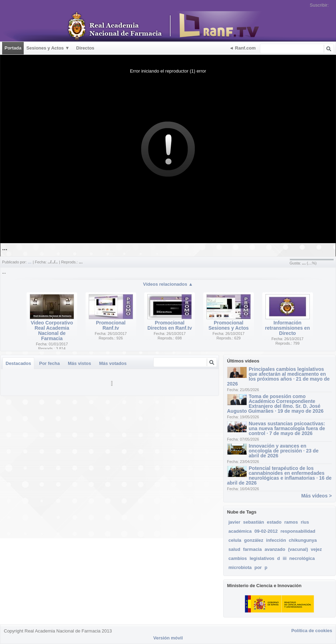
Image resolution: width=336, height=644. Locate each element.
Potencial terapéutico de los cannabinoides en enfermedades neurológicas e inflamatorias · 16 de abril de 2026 (279, 475)
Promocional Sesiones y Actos (229, 325)
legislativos (262, 558)
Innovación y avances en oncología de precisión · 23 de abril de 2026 (284, 451)
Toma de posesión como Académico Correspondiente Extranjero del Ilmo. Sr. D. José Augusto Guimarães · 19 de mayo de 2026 (275, 404)
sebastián (254, 522)
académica (240, 531)
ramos (291, 522)
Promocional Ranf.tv (111, 325)
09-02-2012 (266, 531)
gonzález (254, 540)
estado (274, 522)
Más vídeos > (316, 496)
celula (235, 540)
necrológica (302, 558)
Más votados (113, 363)
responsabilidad (298, 531)
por (258, 567)
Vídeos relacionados (168, 284)
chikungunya (303, 540)
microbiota (240, 567)
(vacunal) (298, 549)
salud (234, 549)
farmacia (252, 549)
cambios (238, 558)
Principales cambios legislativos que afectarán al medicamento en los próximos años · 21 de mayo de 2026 (278, 376)
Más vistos (79, 363)
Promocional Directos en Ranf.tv (170, 325)
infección (276, 540)
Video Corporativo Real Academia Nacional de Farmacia (52, 331)
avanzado (275, 549)
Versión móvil (168, 638)
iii (285, 558)
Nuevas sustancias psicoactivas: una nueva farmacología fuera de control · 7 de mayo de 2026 (287, 428)
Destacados (18, 363)
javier (234, 522)
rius (305, 522)
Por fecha (49, 363)
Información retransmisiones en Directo (287, 328)
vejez (316, 549)
